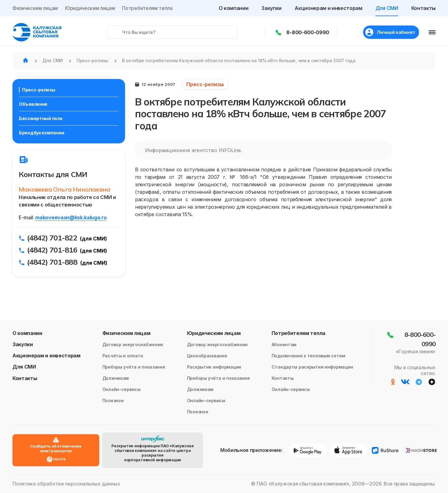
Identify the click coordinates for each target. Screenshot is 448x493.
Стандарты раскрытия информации (312, 367)
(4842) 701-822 (52, 238)
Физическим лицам (35, 8)
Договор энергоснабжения (133, 344)
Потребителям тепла (147, 8)
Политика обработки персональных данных (66, 484)
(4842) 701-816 (52, 250)
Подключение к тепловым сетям (308, 356)
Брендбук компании (42, 133)
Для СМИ (387, 8)
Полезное (113, 400)
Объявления (33, 104)
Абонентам (284, 344)
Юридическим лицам (90, 8)
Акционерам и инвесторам (329, 8)
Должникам (116, 378)
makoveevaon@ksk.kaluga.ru (71, 217)
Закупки (271, 8)
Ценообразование (207, 356)
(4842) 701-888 (52, 262)
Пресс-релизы (39, 90)
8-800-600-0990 (306, 32)
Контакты (423, 8)
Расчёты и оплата (123, 356)
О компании (234, 8)
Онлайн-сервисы (121, 389)
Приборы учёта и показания (134, 367)
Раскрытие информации (214, 367)
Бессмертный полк (41, 118)
